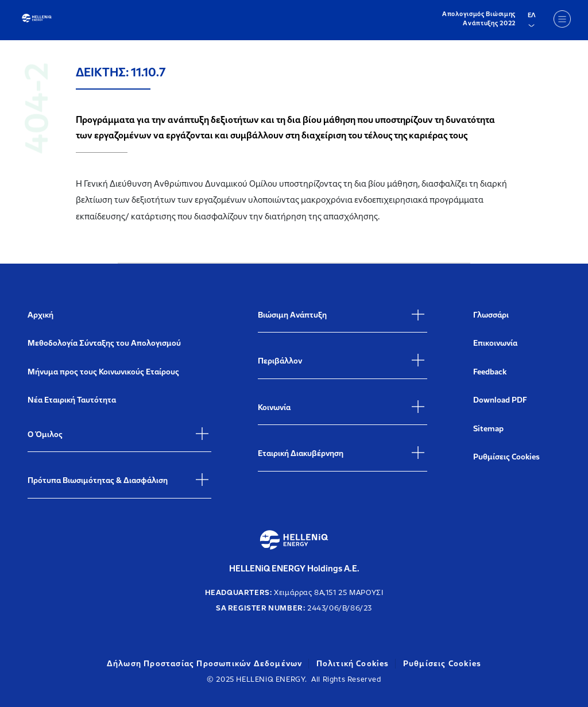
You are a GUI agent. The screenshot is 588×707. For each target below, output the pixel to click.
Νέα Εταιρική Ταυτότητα (72, 400)
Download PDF (500, 400)
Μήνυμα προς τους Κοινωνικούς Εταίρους (103, 372)
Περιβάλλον (280, 361)
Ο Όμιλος (45, 434)
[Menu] (562, 19)
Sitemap (488, 429)
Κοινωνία (274, 407)
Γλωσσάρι (491, 315)
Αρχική (40, 315)
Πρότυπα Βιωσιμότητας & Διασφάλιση (98, 480)
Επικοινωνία (495, 343)
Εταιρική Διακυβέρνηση (301, 453)
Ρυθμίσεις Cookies (506, 457)
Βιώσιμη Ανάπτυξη (292, 315)
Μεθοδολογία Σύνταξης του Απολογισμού (104, 343)
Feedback (490, 372)
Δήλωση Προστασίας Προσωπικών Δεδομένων (205, 664)
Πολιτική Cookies (353, 664)
